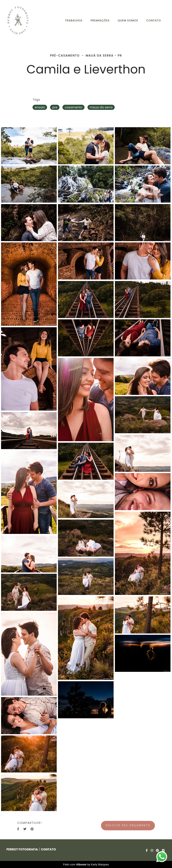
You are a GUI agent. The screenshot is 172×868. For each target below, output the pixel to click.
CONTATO (154, 20)
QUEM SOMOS (128, 20)
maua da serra (101, 107)
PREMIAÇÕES (100, 20)
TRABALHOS (74, 20)
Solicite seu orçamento (128, 825)
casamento (73, 107)
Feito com (86, 864)
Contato (48, 849)
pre (55, 107)
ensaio (40, 107)
